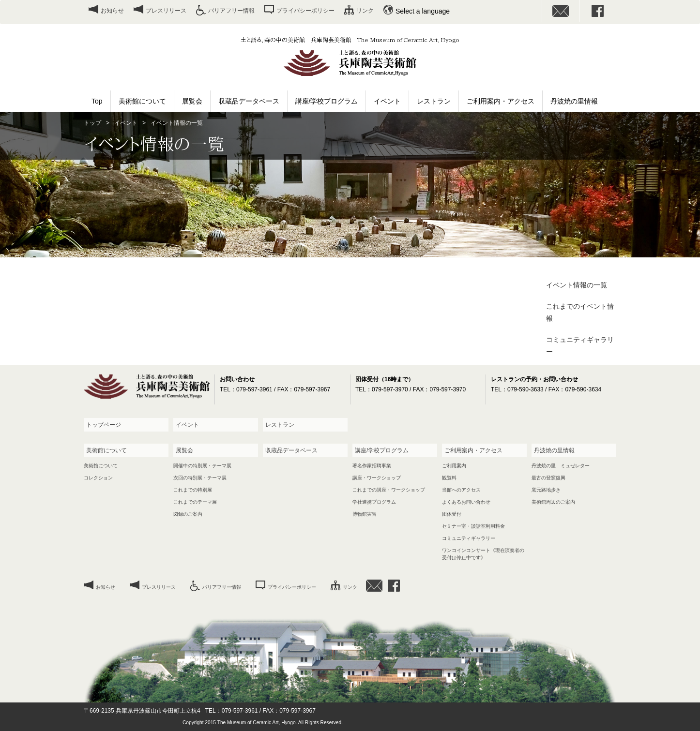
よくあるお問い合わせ (466, 502)
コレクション (98, 478)
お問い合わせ (561, 11)
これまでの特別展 (193, 490)
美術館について (142, 101)
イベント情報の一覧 (577, 285)
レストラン (434, 101)
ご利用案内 (454, 466)
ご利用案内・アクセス (501, 101)
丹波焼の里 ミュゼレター (561, 466)
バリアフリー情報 (231, 11)
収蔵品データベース (249, 101)
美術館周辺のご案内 (553, 502)
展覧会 (192, 101)
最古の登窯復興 (548, 478)
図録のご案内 (188, 514)
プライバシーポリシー (305, 11)
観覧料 (449, 478)
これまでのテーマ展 (195, 502)
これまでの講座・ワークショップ (389, 490)
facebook (598, 11)
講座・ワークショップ (377, 478)
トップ (92, 123)
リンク (365, 11)
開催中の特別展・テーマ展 (202, 466)
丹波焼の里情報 (574, 101)
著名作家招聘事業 (372, 466)
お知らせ (112, 11)
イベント (387, 101)
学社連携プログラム (374, 502)
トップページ (104, 425)
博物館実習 (365, 514)
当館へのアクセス (461, 490)
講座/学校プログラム (327, 101)
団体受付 (452, 514)
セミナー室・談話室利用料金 (473, 526)
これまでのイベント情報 (580, 312)
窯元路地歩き (546, 490)
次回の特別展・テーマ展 (200, 478)
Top (97, 101)
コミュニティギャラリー (580, 346)
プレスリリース (166, 11)
